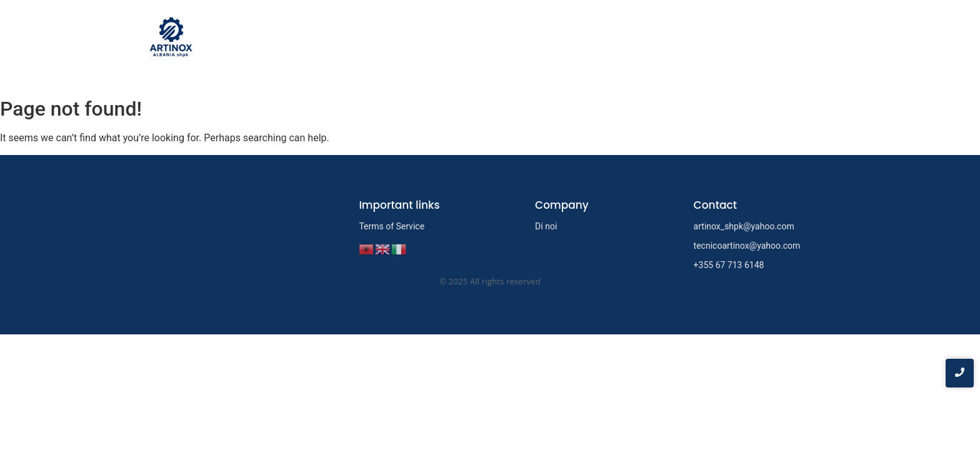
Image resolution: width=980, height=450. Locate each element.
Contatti (817, 39)
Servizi (765, 39)
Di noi (713, 39)
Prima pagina (648, 39)
